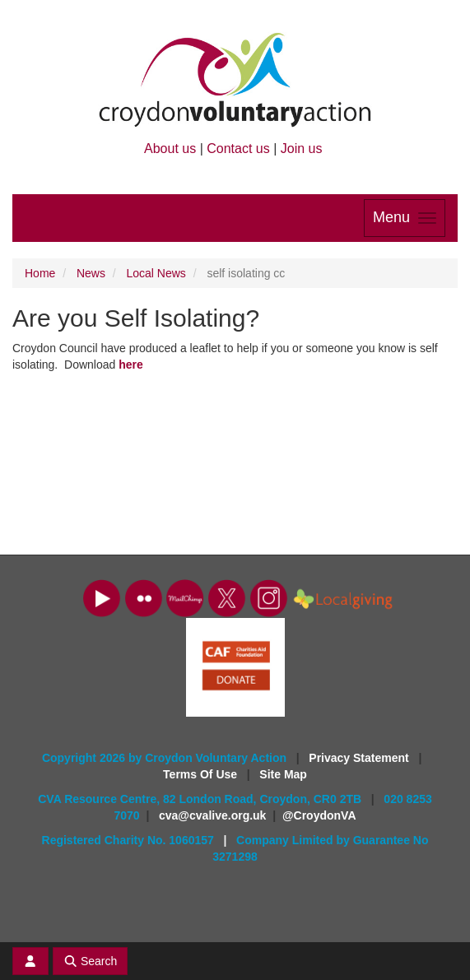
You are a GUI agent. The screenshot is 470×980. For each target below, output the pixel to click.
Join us (302, 149)
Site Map (283, 774)
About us (170, 149)
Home (40, 273)
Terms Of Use (202, 774)
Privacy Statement (360, 758)
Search (91, 961)
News (91, 273)
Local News (156, 273)
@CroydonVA (319, 815)
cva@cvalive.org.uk (212, 815)
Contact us (238, 149)
